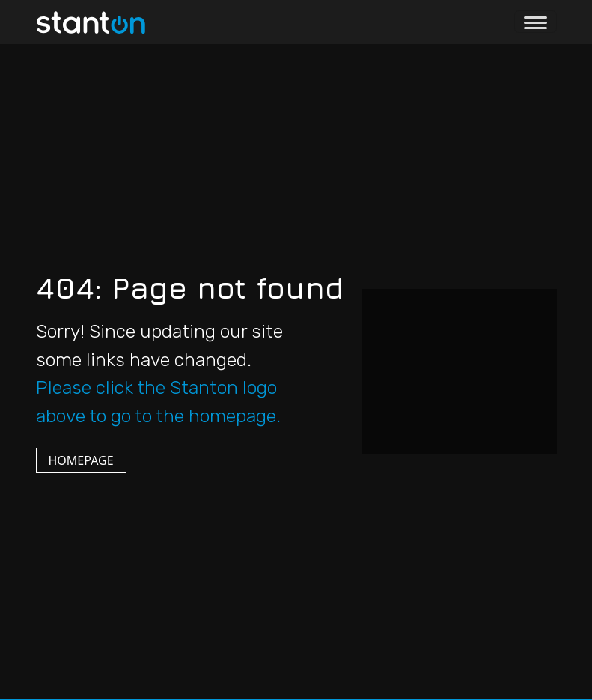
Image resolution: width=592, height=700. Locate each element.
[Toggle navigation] (535, 22)
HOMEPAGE (81, 460)
